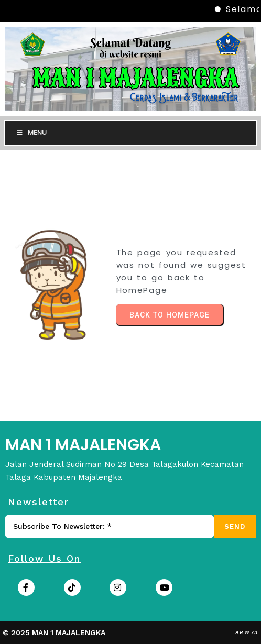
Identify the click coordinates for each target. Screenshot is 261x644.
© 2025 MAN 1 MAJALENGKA (54, 632)
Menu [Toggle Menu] (31, 133)
